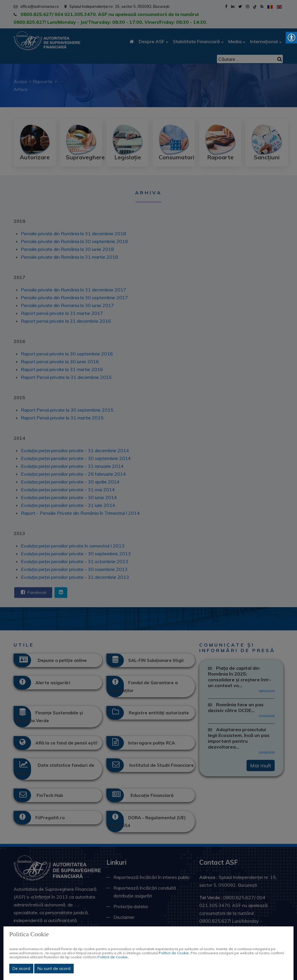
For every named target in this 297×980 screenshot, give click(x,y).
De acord (21, 968)
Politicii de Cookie (174, 953)
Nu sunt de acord (54, 968)
